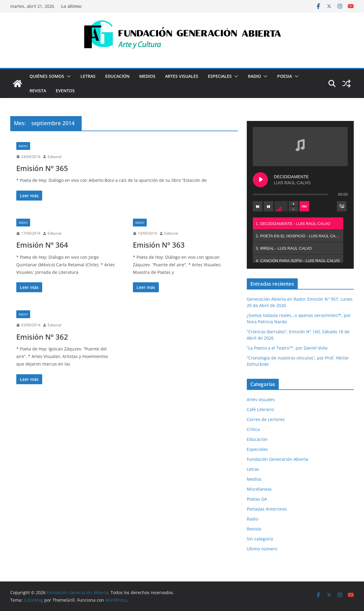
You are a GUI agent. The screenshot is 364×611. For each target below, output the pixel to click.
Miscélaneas (259, 489)
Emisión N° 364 (42, 245)
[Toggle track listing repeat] (304, 206)
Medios (147, 76)
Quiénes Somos (47, 76)
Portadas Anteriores (267, 509)
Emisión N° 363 (159, 245)
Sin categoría (260, 539)
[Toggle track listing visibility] (342, 206)
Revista (38, 91)
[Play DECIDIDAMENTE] (260, 180)
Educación (117, 76)
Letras (88, 76)
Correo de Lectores (266, 419)
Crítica (253, 429)
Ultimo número (262, 549)
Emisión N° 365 (42, 168)
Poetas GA (257, 499)
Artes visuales (182, 76)
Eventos (65, 91)
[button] (67, 76)
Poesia (285, 76)
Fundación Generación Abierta (278, 459)
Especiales (220, 76)
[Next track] (268, 206)
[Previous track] (258, 206)
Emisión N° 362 (42, 337)
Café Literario (260, 409)
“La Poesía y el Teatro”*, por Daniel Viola (287, 348)
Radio (254, 76)
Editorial (55, 157)
